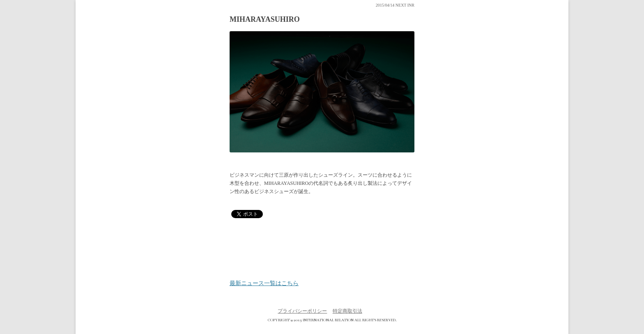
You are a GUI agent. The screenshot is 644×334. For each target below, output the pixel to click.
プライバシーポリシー (302, 311)
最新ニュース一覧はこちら (264, 283)
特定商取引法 (347, 311)
